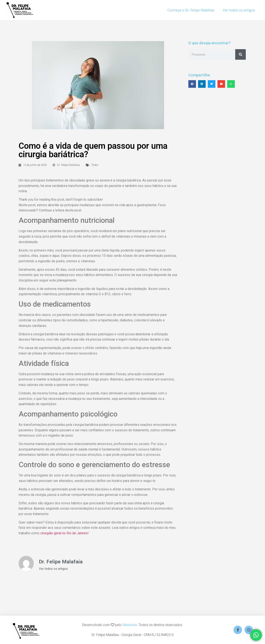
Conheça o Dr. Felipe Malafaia (191, 10)
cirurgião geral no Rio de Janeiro (64, 533)
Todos (95, 165)
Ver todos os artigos (239, 10)
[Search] (241, 54)
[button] (192, 84)
